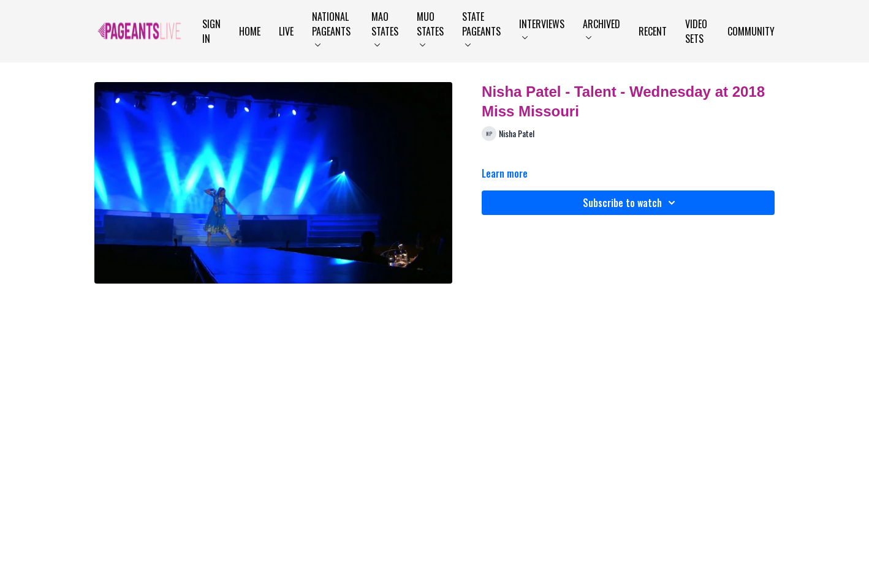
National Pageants (331, 28)
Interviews (542, 28)
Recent (653, 31)
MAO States (385, 28)
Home (250, 31)
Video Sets (696, 31)
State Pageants (481, 28)
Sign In (211, 31)
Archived (601, 28)
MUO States (430, 28)
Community (751, 31)
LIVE (286, 31)
